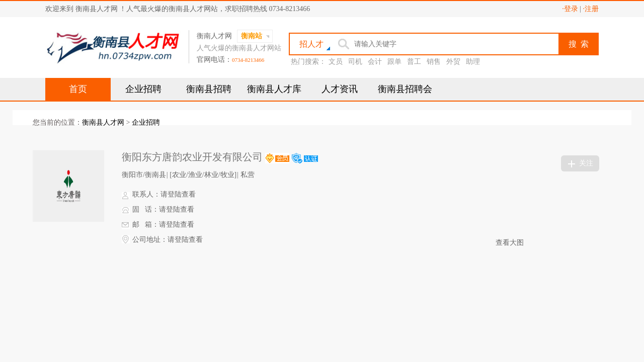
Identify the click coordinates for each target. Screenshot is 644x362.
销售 (434, 62)
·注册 (591, 9)
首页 (78, 89)
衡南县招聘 (209, 89)
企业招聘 (143, 89)
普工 (414, 62)
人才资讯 (340, 89)
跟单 (394, 62)
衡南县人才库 (274, 89)
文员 (336, 62)
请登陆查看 (178, 194)
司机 (355, 62)
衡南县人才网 (103, 122)
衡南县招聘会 (405, 89)
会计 (375, 62)
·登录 (570, 9)
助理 (473, 62)
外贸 (453, 62)
